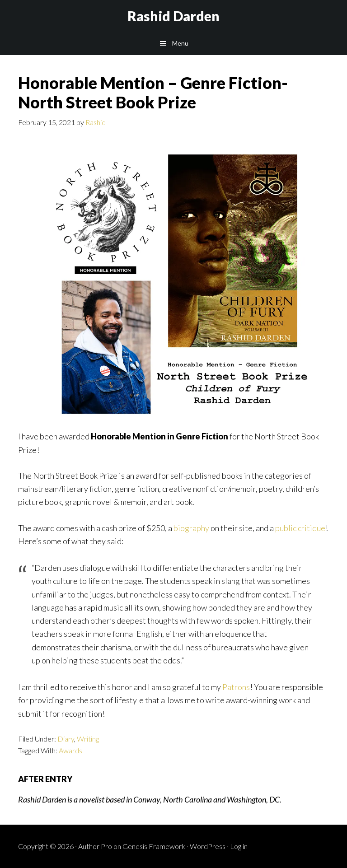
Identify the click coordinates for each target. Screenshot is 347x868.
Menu (180, 43)
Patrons (236, 687)
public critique (300, 528)
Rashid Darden (173, 16)
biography (191, 528)
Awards (70, 750)
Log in (239, 846)
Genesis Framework (154, 846)
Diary (66, 739)
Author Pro (95, 846)
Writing (88, 739)
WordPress (208, 846)
